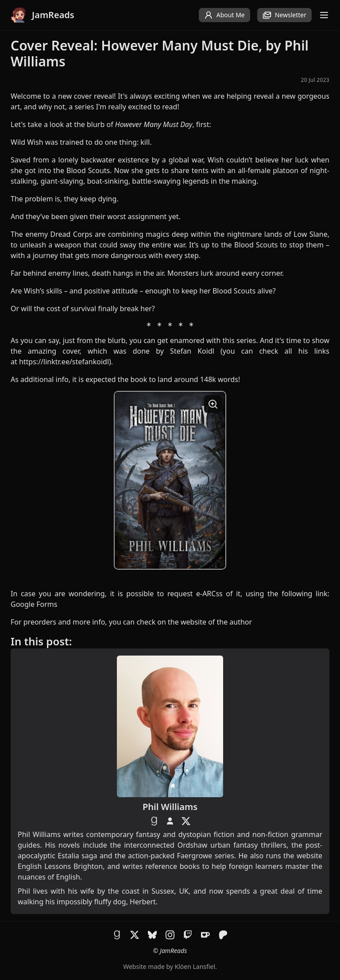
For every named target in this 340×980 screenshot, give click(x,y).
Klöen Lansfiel (195, 966)
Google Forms (34, 604)
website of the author (216, 622)
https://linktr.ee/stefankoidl (64, 362)
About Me (224, 15)
